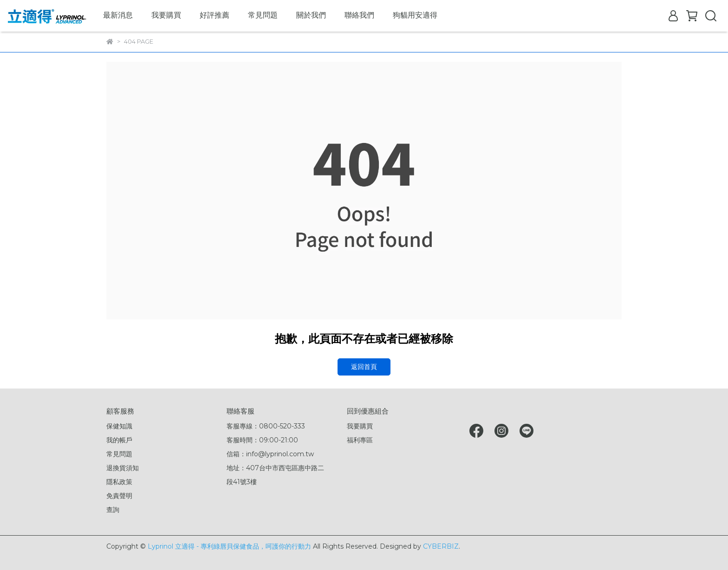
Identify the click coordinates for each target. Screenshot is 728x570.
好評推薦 (214, 15)
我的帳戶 (119, 440)
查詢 (113, 510)
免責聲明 (119, 496)
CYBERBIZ (441, 546)
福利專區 (360, 440)
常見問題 (263, 15)
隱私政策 (119, 482)
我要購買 (166, 15)
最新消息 (118, 15)
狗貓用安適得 (415, 15)
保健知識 (119, 426)
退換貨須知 (123, 468)
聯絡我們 (359, 15)
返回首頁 (364, 367)
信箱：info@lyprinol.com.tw (270, 454)
